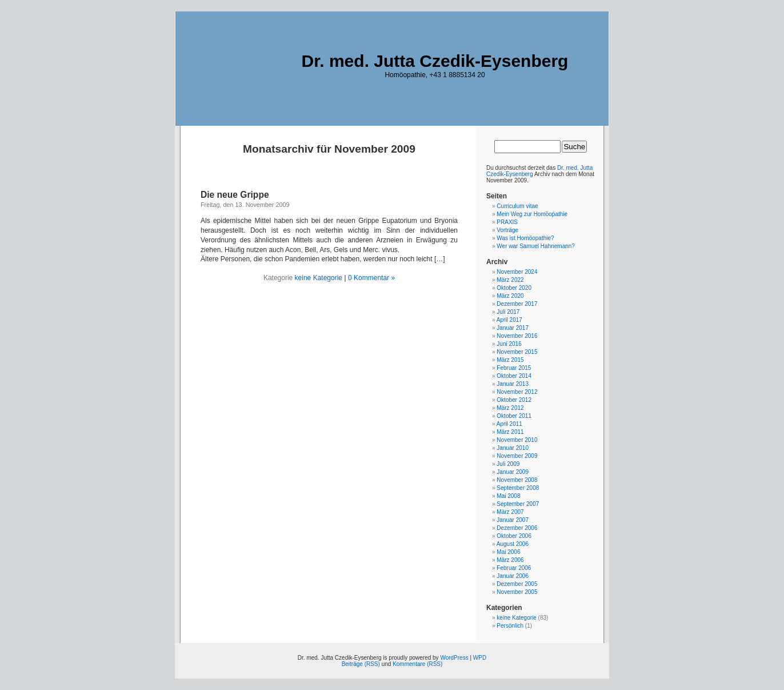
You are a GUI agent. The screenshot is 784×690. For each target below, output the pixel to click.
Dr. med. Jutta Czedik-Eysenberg (435, 61)
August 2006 (513, 544)
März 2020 (510, 296)
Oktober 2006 (514, 536)
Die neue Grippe (235, 195)
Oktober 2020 (514, 288)
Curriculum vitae (517, 206)
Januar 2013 (513, 384)
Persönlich (510, 626)
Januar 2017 (513, 328)
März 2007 (510, 512)
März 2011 (510, 432)
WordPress (454, 658)
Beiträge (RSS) (361, 664)
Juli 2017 (508, 312)
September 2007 (518, 504)
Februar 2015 (514, 368)
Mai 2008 (508, 496)
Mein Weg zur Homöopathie (532, 214)
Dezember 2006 (517, 528)
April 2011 (509, 424)
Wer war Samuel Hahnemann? (536, 246)
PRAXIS (507, 222)
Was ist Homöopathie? (525, 238)
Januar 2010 (513, 448)
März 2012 (510, 408)
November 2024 (517, 272)
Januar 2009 (513, 472)
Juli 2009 (508, 464)
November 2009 (517, 456)
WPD (480, 658)
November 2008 (517, 480)
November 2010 (517, 440)
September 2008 (518, 488)
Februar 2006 (514, 568)
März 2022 (510, 280)
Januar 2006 (513, 576)
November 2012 (517, 392)
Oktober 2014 (514, 376)
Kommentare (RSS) (417, 664)
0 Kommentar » (371, 278)
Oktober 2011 (514, 416)
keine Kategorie (319, 278)
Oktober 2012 (514, 400)
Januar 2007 (513, 520)
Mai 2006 (508, 552)
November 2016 (517, 336)
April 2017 (509, 320)
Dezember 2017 (517, 304)
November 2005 (517, 592)
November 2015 (517, 352)
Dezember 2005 (517, 584)
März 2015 (510, 360)
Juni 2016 (509, 344)
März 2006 (510, 560)
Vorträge (507, 230)
